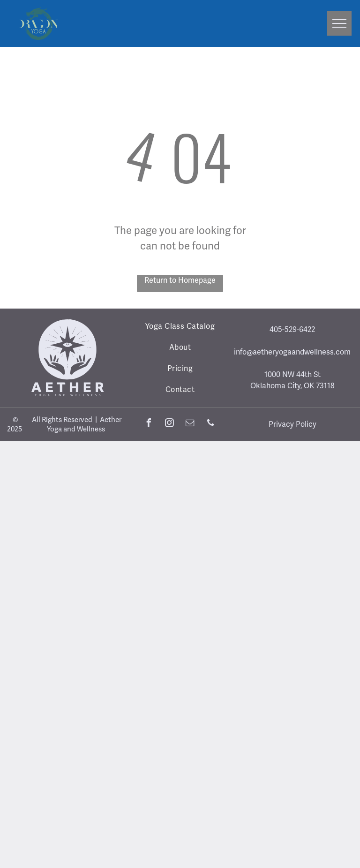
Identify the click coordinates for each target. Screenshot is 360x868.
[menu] (339, 23)
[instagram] (170, 424)
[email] (190, 424)
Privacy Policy (292, 424)
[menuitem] (180, 326)
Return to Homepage (180, 280)
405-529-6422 (292, 329)
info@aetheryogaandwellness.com (292, 352)
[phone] (211, 424)
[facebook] (149, 424)
